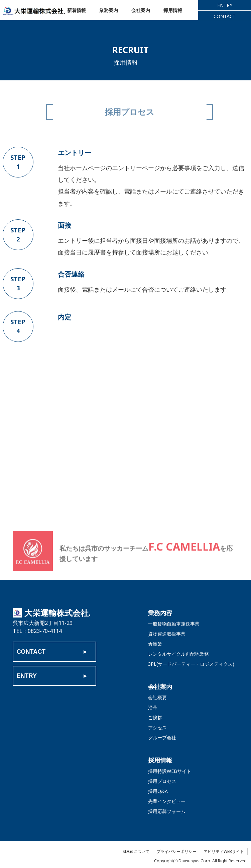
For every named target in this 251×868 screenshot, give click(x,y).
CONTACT (225, 17)
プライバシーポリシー (176, 851)
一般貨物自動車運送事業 (174, 624)
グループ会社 (162, 738)
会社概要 (157, 697)
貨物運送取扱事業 (167, 634)
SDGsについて (136, 851)
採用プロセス (162, 781)
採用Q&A (158, 791)
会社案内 (147, 11)
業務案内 (113, 11)
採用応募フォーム (167, 811)
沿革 (153, 707)
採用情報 (182, 11)
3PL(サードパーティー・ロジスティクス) (191, 664)
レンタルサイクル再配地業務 (178, 654)
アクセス (157, 728)
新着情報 (78, 11)
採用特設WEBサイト (170, 771)
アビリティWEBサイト (224, 851)
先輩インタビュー (167, 801)
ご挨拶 (155, 717)
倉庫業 (155, 644)
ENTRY (225, 6)
